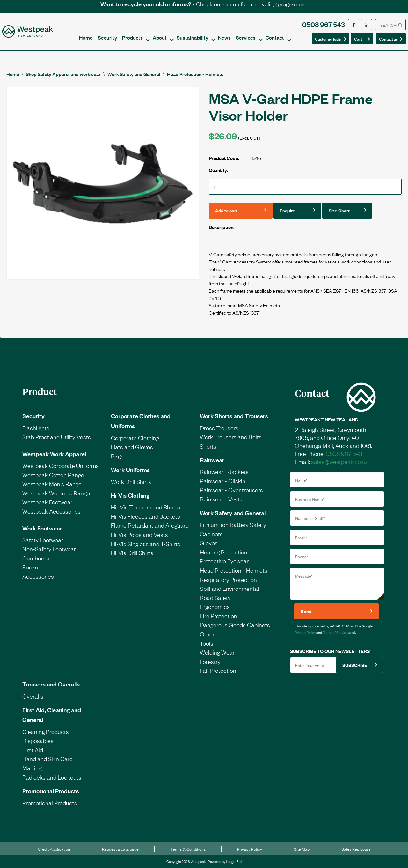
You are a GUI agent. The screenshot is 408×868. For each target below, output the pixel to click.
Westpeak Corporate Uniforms (61, 465)
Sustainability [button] (192, 37)
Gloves (209, 543)
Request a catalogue (120, 849)
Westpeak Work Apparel (54, 454)
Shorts (208, 446)
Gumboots (36, 558)
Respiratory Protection (228, 579)
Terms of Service (335, 632)
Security (107, 37)
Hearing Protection (224, 552)
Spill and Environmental (229, 588)
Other (207, 634)
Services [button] (246, 37)
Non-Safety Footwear (49, 549)
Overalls (33, 696)
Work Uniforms (130, 470)
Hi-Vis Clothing (130, 495)
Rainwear (212, 460)
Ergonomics (215, 606)
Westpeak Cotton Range (53, 475)
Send (306, 611)
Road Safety (215, 597)
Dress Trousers (219, 428)
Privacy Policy (305, 632)
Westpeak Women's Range (56, 493)
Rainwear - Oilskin (223, 481)
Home (86, 37)
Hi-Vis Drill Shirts (132, 553)
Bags (117, 456)
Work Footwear (42, 528)
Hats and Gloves (132, 447)
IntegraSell (234, 861)
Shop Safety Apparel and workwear (63, 74)
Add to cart (226, 210)
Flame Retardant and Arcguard (150, 525)
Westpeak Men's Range (52, 484)
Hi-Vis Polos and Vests (139, 534)
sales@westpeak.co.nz (339, 461)
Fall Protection (218, 670)
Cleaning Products (46, 731)
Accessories (38, 576)
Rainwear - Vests (221, 499)
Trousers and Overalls (51, 684)
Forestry (210, 661)
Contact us (389, 38)
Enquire (288, 210)
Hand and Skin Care (47, 759)
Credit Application (54, 849)
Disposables (38, 740)
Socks (30, 567)
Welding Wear (217, 652)
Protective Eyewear (224, 561)
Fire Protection (219, 616)
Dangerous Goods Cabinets (235, 625)
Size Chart (339, 210)
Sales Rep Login (356, 849)
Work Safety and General (134, 74)
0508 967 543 (324, 24)
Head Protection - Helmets (195, 74)
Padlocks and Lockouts (52, 777)
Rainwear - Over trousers (231, 490)
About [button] (160, 37)
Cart (360, 38)
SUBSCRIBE (355, 665)
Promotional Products (51, 791)
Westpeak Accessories (51, 511)
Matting (32, 768)
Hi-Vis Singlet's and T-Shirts (146, 544)
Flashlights (36, 428)
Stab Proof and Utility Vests (57, 437)
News (224, 37)
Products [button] (132, 37)
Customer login (328, 39)
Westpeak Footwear (47, 502)
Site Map (302, 849)
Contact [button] (275, 37)
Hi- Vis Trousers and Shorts (146, 507)
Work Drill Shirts (131, 481)
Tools (207, 643)
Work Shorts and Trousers (234, 416)
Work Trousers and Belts (231, 437)
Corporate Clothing (135, 438)
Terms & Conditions (188, 849)
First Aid (33, 750)
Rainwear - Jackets (224, 471)
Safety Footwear (43, 540)
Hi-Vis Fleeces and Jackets (146, 516)
